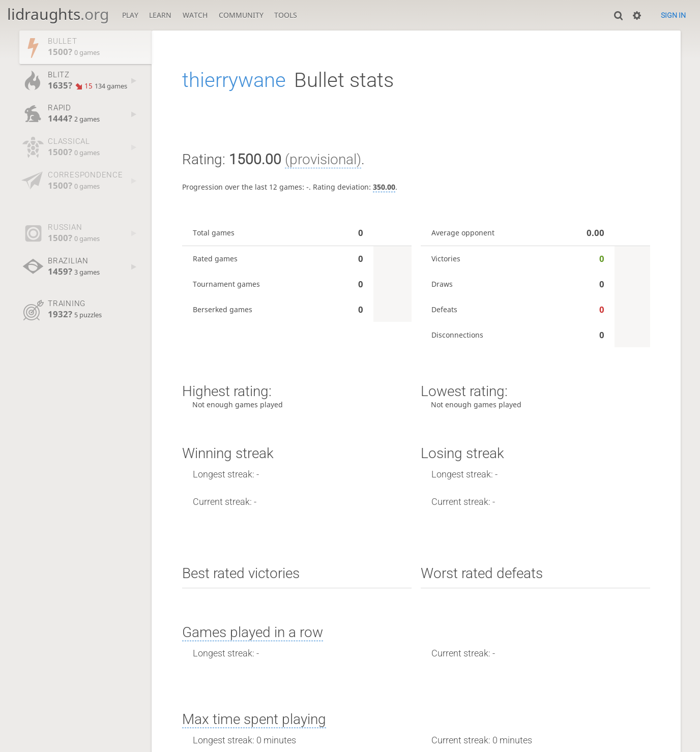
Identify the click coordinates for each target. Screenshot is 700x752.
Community (241, 15)
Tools (286, 15)
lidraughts (58, 14)
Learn (160, 15)
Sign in (673, 15)
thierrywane (234, 80)
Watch (195, 15)
